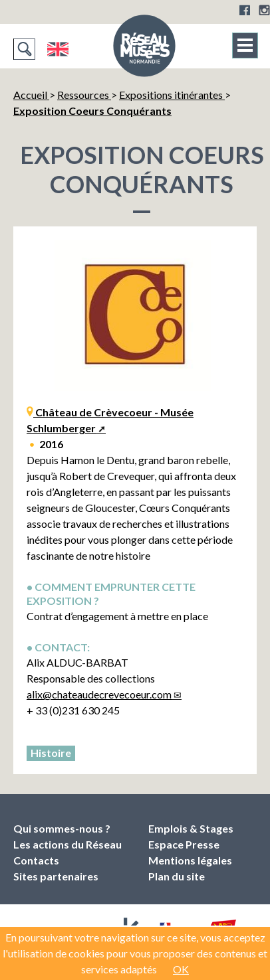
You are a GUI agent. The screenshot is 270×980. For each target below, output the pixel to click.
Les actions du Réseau (67, 844)
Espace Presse (184, 844)
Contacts (36, 860)
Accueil (31, 95)
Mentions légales (190, 860)
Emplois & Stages (191, 828)
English (58, 49)
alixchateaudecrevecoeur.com (99, 694)
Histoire (51, 753)
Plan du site (177, 876)
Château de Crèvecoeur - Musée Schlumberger (110, 420)
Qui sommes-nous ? (62, 828)
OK (181, 969)
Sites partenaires (56, 876)
